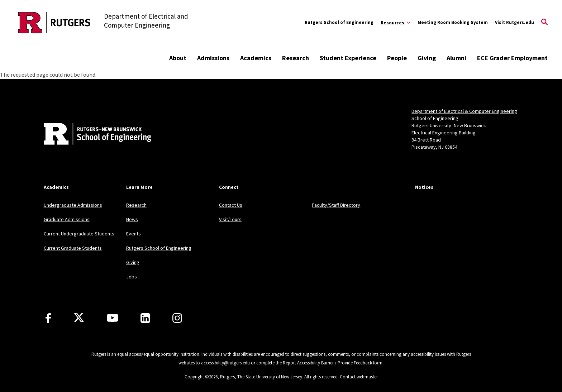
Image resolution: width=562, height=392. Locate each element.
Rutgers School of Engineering (339, 22)
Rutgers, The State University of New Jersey (261, 377)
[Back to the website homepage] (54, 23)
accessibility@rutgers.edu (225, 363)
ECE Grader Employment (512, 58)
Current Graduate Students (73, 248)
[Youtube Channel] (113, 318)
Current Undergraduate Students (79, 234)
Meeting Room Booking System (453, 22)
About (178, 58)
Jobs (132, 277)
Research (296, 58)
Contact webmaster (359, 377)
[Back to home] (91, 135)
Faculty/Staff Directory (336, 205)
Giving (427, 58)
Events (134, 234)
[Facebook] (48, 318)
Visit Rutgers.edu (515, 22)
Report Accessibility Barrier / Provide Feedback (327, 363)
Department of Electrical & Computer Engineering (464, 111)
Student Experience (348, 58)
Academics (256, 58)
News (132, 219)
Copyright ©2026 (201, 377)
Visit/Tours (230, 219)
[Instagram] (177, 318)
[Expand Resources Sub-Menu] (396, 23)
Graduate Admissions (67, 219)
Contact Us (231, 205)
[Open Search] (544, 23)
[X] (79, 318)
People (397, 58)
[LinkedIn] (145, 318)
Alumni (456, 58)
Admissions (213, 58)
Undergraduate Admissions (73, 205)
